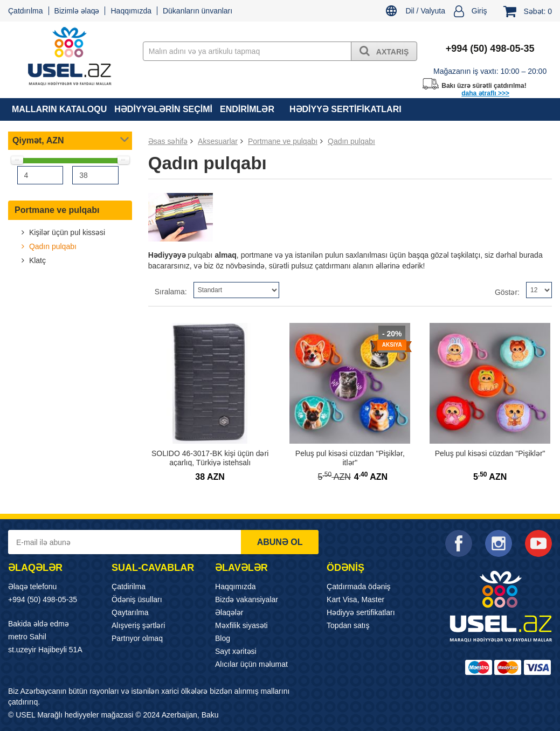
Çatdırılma (26, 11)
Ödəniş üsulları (137, 599)
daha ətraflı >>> (485, 93)
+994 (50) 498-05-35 (43, 599)
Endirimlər (247, 109)
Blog (223, 638)
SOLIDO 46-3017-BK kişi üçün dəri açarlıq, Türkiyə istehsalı (210, 458)
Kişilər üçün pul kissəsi (66, 232)
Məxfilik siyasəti (241, 625)
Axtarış (384, 51)
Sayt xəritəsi (236, 651)
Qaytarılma (130, 612)
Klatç (36, 260)
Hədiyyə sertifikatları (345, 109)
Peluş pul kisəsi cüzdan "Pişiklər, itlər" (350, 458)
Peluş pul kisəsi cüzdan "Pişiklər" (490, 453)
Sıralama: (171, 292)
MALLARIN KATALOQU (59, 109)
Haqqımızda (131, 11)
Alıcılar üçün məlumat (251, 664)
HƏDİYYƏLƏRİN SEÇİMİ (163, 109)
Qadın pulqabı (52, 246)
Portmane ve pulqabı (57, 210)
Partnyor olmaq (137, 638)
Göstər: (507, 292)
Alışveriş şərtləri (138, 625)
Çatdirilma (129, 587)
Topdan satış (348, 625)
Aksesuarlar (218, 141)
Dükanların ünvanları (198, 11)
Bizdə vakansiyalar (247, 599)
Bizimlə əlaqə (77, 11)
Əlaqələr (229, 612)
